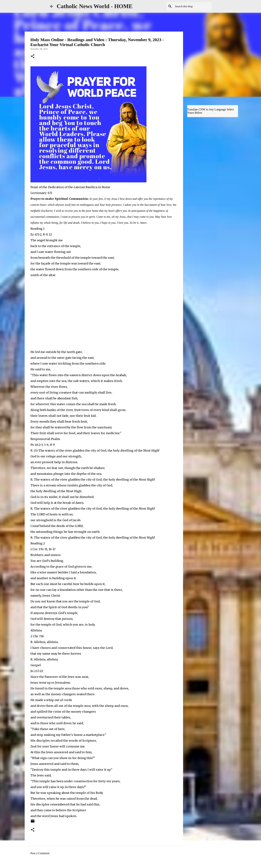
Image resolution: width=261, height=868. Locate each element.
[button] (33, 57)
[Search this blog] (193, 6)
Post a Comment (40, 853)
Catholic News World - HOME (95, 6)
